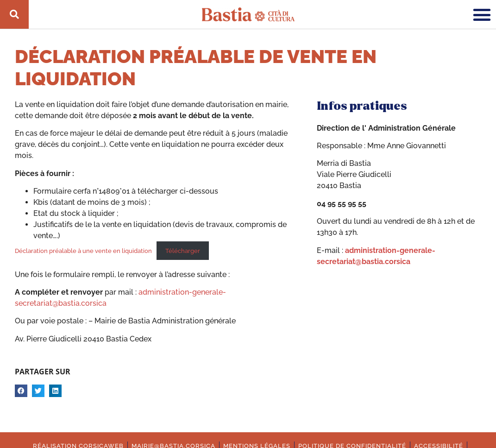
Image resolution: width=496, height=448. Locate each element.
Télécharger (183, 251)
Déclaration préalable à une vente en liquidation (83, 251)
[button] (482, 14)
